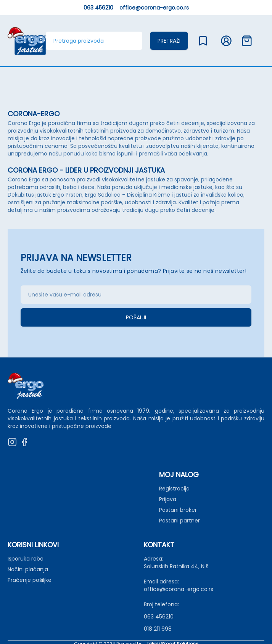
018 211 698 (158, 629)
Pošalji (136, 317)
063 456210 (98, 8)
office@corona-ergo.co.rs (154, 8)
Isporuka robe (26, 559)
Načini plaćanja (28, 569)
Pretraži (169, 41)
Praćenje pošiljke (30, 580)
